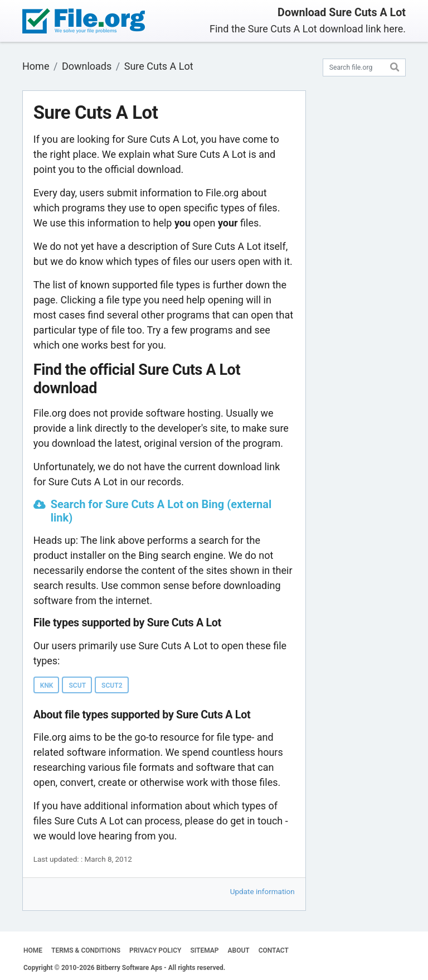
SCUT (77, 685)
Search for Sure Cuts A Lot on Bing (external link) (161, 511)
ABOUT (239, 950)
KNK (47, 685)
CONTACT (274, 950)
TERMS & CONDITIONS (86, 950)
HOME (33, 950)
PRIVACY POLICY (155, 950)
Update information (262, 891)
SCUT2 (112, 685)
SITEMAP (204, 950)
